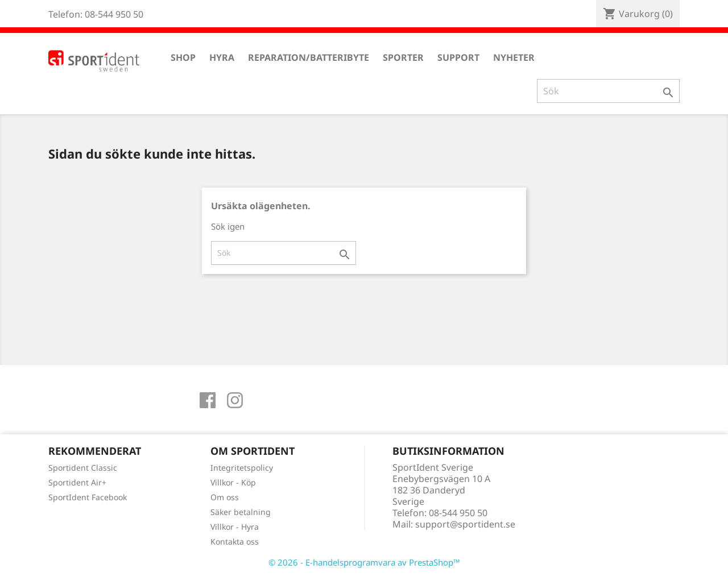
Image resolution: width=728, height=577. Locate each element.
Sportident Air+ (77, 482)
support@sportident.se (465, 524)
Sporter (403, 57)
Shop (183, 57)
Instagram (235, 400)
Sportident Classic (83, 468)
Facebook (208, 400)
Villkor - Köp (233, 482)
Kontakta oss (235, 541)
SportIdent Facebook (88, 497)
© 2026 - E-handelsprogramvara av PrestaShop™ (364, 562)
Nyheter (514, 57)
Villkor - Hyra (235, 527)
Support (458, 57)
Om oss (225, 497)
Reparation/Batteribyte (309, 57)
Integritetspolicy (242, 468)
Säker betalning (241, 512)
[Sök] (608, 91)
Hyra (222, 57)
